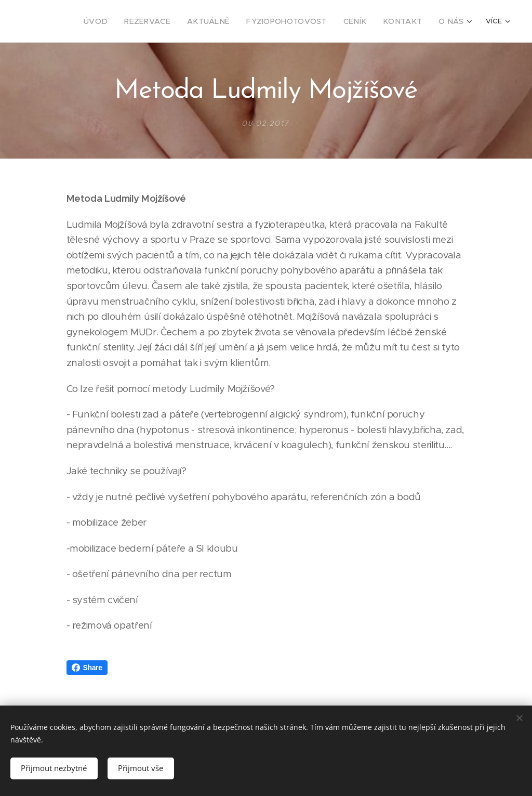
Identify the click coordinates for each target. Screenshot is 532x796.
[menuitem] (81, 21)
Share (87, 668)
